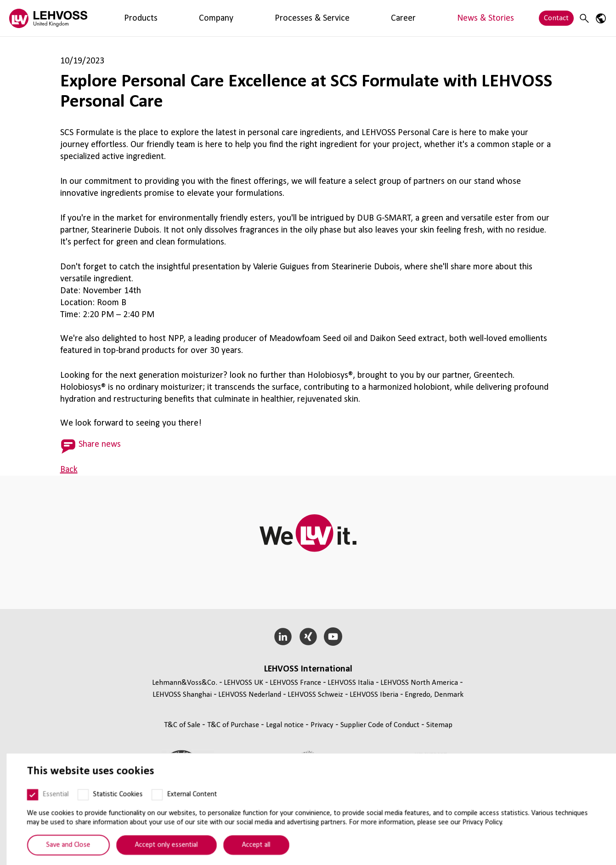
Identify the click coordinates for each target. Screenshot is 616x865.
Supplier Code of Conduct (381, 725)
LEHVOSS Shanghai (182, 695)
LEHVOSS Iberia (374, 695)
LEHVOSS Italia (351, 683)
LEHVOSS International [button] (308, 669)
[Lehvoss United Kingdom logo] (48, 18)
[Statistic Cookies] (77, 808)
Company (161, 18)
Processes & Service (218, 18)
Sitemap (439, 725)
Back (69, 470)
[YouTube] (333, 637)
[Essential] (27, 808)
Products (122, 18)
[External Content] (151, 808)
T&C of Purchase (234, 725)
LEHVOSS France (295, 683)
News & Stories (315, 18)
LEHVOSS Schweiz (315, 695)
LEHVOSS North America (419, 683)
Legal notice (286, 725)
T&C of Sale (183, 725)
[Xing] (308, 637)
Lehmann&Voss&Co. (185, 683)
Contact (556, 18)
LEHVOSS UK (243, 683)
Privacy (323, 725)
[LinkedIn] (283, 637)
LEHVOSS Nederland (250, 695)
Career (270, 18)
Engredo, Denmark (434, 695)
